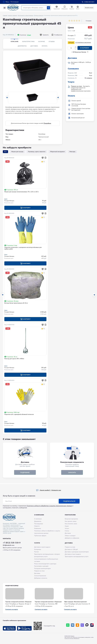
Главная (5, 15)
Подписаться (69, 501)
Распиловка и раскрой (41, 566)
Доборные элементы (41, 578)
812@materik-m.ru (9, 545)
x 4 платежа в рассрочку (83, 42)
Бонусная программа (71, 519)
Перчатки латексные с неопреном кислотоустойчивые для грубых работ (23, 248)
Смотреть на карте (12, 609)
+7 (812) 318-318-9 (12, 543)
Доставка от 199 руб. (71, 549)
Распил (36, 552)
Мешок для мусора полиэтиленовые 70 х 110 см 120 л (22, 192)
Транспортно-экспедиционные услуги (77, 557)
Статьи (67, 531)
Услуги (67, 528)
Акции (67, 526)
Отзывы (52, 42)
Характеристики (28, 42)
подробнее (25, 473)
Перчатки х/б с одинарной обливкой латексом (19, 415)
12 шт (29, 35)
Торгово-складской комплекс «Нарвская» (48, 602)
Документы (22, 46)
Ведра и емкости (39, 15)
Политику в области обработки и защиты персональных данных (49, 506)
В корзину (85, 48)
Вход (7, 2)
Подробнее (47, 123)
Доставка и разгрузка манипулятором (77, 552)
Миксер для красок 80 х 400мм (14, 359)
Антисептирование (40, 576)
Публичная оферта (40, 536)
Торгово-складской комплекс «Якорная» (19, 602)
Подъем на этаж (39, 571)
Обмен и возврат (70, 536)
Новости (37, 526)
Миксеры (72, 152)
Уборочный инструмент (57, 152)
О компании (39, 515)
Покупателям (70, 515)
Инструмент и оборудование (26, 15)
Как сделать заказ (71, 521)
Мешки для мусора (17, 152)
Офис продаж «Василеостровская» (76, 602)
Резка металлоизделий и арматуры (45, 564)
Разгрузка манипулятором (42, 569)
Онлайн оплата (89, 8)
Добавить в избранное (72, 538)
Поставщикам (39, 524)
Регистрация (15, 2)
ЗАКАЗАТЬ (72, 473)
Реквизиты (38, 528)
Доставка (34, 46)
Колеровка (38, 549)
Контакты (7, 539)
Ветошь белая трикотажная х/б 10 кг (16, 303)
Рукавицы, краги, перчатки (37, 152)
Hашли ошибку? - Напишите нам (49, 490)
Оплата (45, 46)
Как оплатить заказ (71, 524)
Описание (14, 42)
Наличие (41, 42)
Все (5, 152)
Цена (6, 199)
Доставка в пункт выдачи (42, 547)
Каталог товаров (12, 15)
